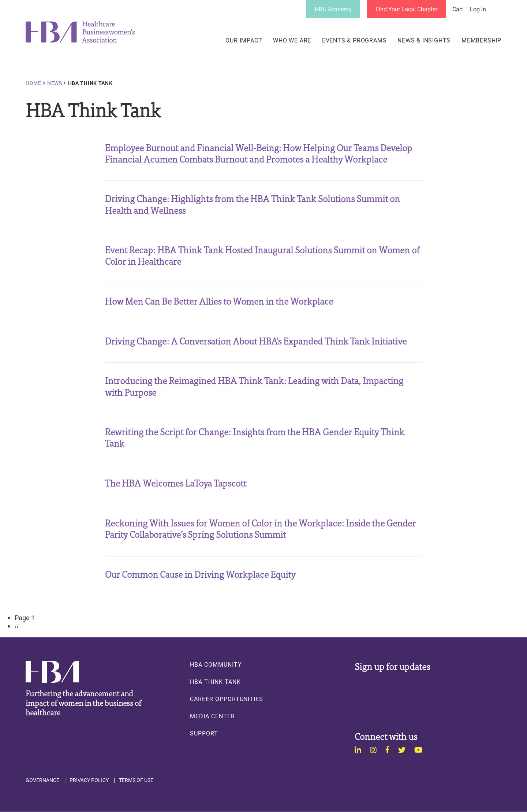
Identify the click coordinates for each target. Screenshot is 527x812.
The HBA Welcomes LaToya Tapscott (176, 483)
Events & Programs (354, 40)
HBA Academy (333, 9)
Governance (42, 780)
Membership (481, 40)
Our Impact (244, 40)
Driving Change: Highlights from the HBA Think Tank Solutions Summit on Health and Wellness (253, 204)
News (55, 83)
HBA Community (216, 664)
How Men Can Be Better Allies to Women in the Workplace (219, 301)
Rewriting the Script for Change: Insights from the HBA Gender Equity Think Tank (255, 437)
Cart (458, 9)
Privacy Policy (89, 780)
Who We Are (292, 40)
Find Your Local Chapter (406, 9)
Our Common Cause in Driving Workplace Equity (200, 574)
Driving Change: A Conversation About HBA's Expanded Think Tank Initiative (256, 341)
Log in (478, 9)
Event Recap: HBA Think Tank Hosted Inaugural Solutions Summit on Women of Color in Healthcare (262, 255)
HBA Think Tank (215, 682)
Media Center (212, 716)
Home (33, 83)
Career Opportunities (227, 699)
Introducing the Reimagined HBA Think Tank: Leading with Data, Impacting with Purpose (254, 386)
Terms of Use (136, 780)
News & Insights (424, 40)
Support (204, 733)
